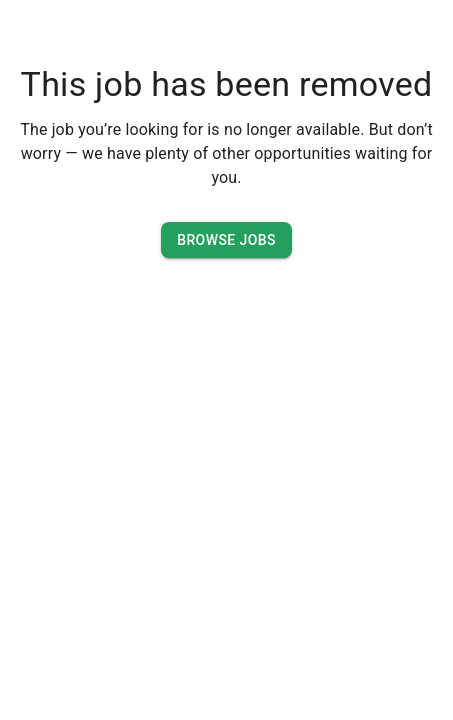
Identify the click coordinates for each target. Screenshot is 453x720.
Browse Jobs (226, 240)
